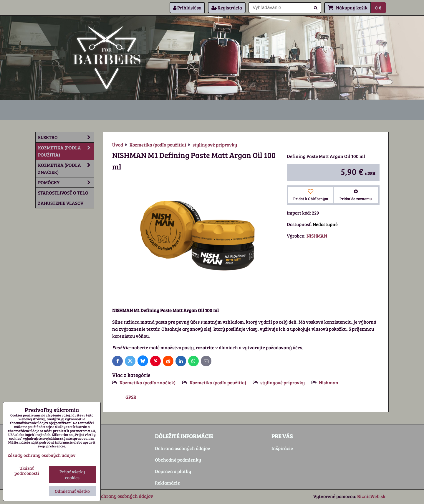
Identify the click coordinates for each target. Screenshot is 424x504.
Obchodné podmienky (178, 460)
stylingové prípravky (283, 382)
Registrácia (227, 8)
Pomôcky (66, 182)
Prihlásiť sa (187, 8)
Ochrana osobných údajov (183, 448)
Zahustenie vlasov (61, 203)
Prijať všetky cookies (72, 475)
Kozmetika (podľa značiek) (148, 382)
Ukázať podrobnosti (27, 471)
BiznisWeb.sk (371, 496)
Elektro (66, 137)
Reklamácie (167, 483)
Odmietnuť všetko (72, 491)
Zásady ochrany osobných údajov (118, 496)
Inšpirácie (282, 448)
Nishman (329, 382)
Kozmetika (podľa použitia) (218, 382)
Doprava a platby (173, 471)
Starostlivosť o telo (63, 193)
